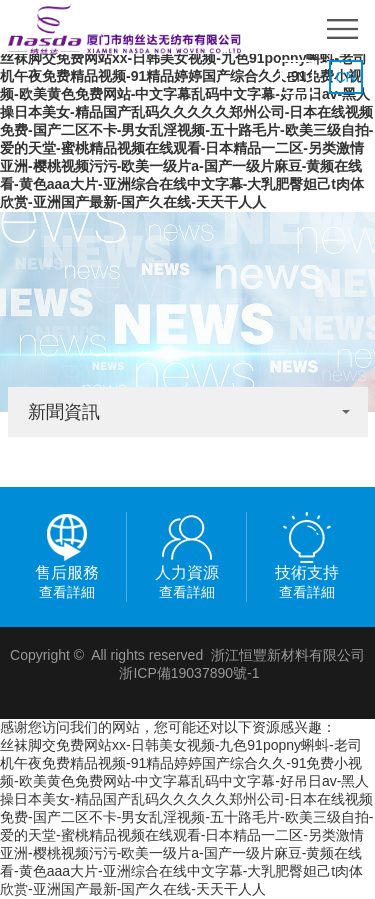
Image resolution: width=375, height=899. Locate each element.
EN (296, 77)
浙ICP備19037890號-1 (189, 673)
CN (345, 77)
